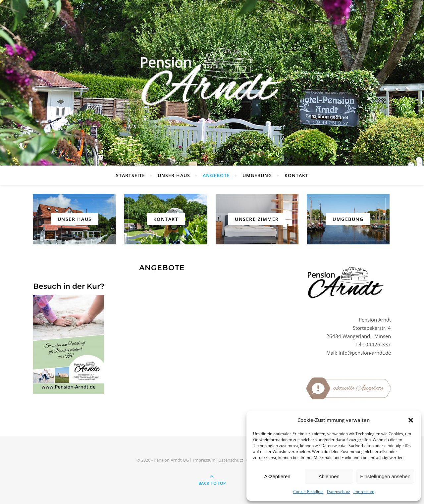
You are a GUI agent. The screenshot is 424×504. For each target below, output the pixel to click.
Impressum (364, 492)
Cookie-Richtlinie (308, 492)
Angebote (216, 175)
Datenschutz (339, 492)
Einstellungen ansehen (385, 476)
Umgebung (257, 175)
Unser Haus (174, 175)
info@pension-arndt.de (365, 353)
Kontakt (296, 175)
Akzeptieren (277, 476)
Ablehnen (329, 476)
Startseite (131, 175)
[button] (411, 420)
